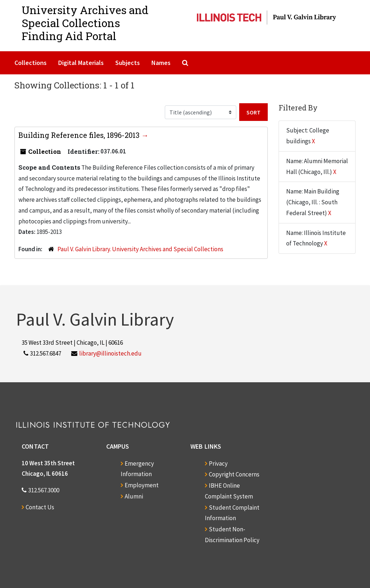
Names (161, 63)
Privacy (218, 463)
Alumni (134, 496)
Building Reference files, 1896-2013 (80, 135)
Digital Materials (81, 63)
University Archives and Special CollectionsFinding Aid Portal (85, 23)
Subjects (128, 63)
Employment (142, 485)
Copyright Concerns (234, 474)
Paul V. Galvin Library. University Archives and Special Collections (140, 249)
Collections (31, 63)
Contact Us (40, 507)
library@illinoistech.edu (110, 353)
